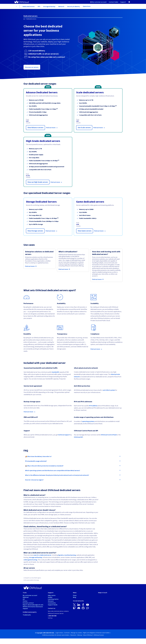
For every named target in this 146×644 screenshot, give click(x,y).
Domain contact (28, 603)
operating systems (88, 421)
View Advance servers (35, 127)
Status (25, 601)
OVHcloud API (78, 437)
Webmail (26, 597)
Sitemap (80, 635)
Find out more (51, 128)
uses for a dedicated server (42, 555)
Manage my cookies (76, 633)
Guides (50, 597)
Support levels (53, 605)
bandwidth (56, 372)
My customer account (30, 595)
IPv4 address (93, 406)
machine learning (70, 555)
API (24, 599)
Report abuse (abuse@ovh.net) (33, 605)
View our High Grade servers (38, 182)
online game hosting (30, 560)
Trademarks (27, 615)
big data (61, 555)
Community (52, 603)
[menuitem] (98, 2)
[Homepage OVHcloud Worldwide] (24, 19)
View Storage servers (35, 231)
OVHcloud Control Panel (109, 435)
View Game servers (85, 231)
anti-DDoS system (109, 390)
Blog (74, 597)
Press (75, 595)
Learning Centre (53, 599)
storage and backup (36, 557)
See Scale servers (84, 127)
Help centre (52, 595)
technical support (64, 435)
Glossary (51, 601)
